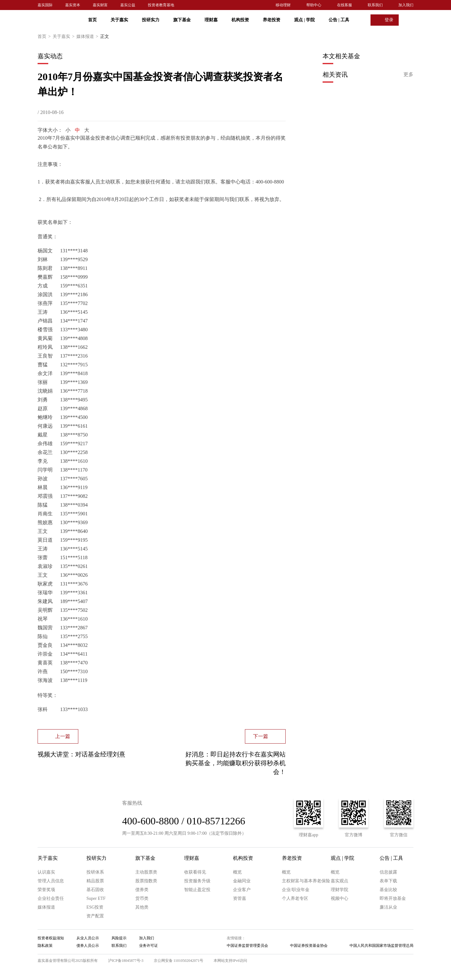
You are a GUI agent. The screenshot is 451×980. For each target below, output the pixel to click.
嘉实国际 (45, 5)
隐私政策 (45, 946)
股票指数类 (146, 881)
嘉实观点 (340, 881)
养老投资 (272, 20)
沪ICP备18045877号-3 (126, 961)
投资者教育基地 (161, 5)
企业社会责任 (51, 898)
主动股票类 (146, 872)
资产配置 (95, 916)
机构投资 (240, 20)
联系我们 (375, 5)
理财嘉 (211, 20)
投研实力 (151, 20)
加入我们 (406, 5)
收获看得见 (195, 872)
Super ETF (96, 898)
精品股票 (95, 881)
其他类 (142, 907)
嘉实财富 (100, 5)
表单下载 (388, 881)
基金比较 (388, 890)
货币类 (142, 898)
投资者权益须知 (51, 938)
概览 (237, 872)
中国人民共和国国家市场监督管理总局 (381, 946)
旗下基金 (182, 20)
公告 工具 (339, 20)
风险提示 (119, 938)
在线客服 (345, 5)
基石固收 (95, 890)
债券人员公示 (88, 946)
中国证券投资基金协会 (309, 946)
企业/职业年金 (296, 890)
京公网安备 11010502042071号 (179, 961)
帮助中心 (314, 5)
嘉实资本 (73, 5)
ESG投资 (95, 907)
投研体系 (95, 872)
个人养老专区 (295, 898)
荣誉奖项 (46, 890)
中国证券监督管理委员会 (247, 946)
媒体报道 (88, 37)
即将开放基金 (393, 898)
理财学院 (340, 890)
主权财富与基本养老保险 (306, 881)
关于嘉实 (119, 20)
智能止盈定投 (197, 890)
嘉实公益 (128, 5)
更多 (408, 74)
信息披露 (388, 872)
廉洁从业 (388, 907)
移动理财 (283, 5)
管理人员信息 (51, 881)
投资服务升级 (197, 881)
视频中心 (340, 898)
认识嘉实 (46, 872)
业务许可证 (148, 946)
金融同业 (242, 881)
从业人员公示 (88, 938)
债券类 (142, 890)
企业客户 (242, 890)
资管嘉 (240, 898)
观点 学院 (304, 20)
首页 (92, 20)
